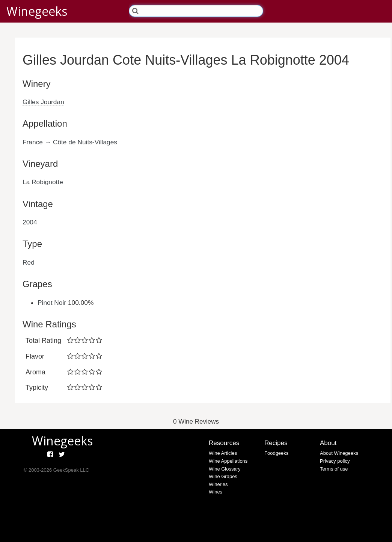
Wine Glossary (225, 469)
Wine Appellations (228, 461)
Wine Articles (223, 453)
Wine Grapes (223, 476)
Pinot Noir (52, 303)
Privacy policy (335, 461)
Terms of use (334, 469)
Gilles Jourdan (43, 102)
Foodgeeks (276, 453)
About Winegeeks (339, 453)
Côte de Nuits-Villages (85, 142)
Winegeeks (37, 11)
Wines (216, 492)
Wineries (218, 484)
